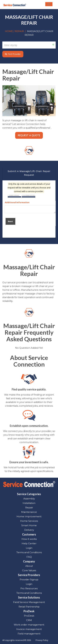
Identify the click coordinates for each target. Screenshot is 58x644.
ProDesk (29, 616)
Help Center (29, 543)
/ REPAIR (19, 31)
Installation (29, 503)
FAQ (29, 557)
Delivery (29, 530)
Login (29, 548)
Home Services (29, 521)
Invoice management (29, 629)
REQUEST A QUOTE (29, 135)
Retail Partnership (29, 607)
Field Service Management (29, 602)
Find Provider (13, 54)
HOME (9, 31)
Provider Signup (29, 579)
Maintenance (29, 512)
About (29, 566)
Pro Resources (29, 588)
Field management (29, 634)
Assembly (29, 499)
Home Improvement (29, 516)
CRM (29, 620)
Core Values (29, 570)
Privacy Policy (42, 640)
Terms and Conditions (29, 552)
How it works (29, 539)
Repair (29, 508)
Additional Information (17, 202)
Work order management (29, 625)
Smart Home (29, 525)
